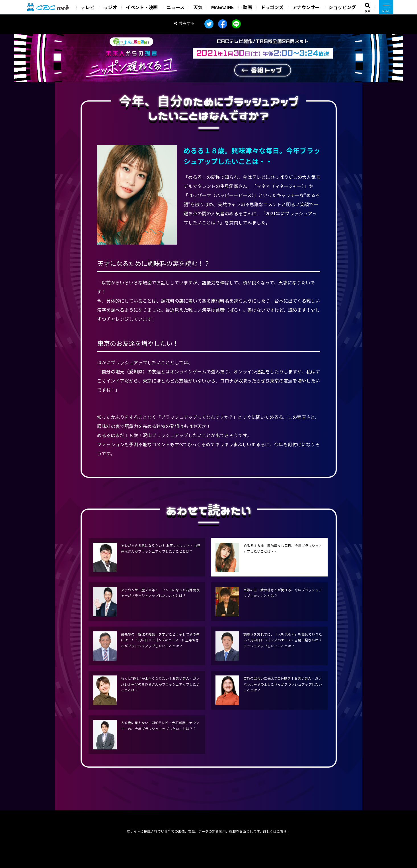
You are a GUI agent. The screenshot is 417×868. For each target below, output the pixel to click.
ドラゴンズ (272, 7)
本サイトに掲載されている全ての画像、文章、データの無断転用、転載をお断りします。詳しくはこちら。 (208, 831)
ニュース (175, 7)
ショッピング (342, 7)
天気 (198, 7)
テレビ (88, 7)
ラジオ (110, 7)
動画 (247, 7)
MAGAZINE (223, 7)
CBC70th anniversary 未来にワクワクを (131, 42)
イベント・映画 (142, 7)
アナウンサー (306, 7)
